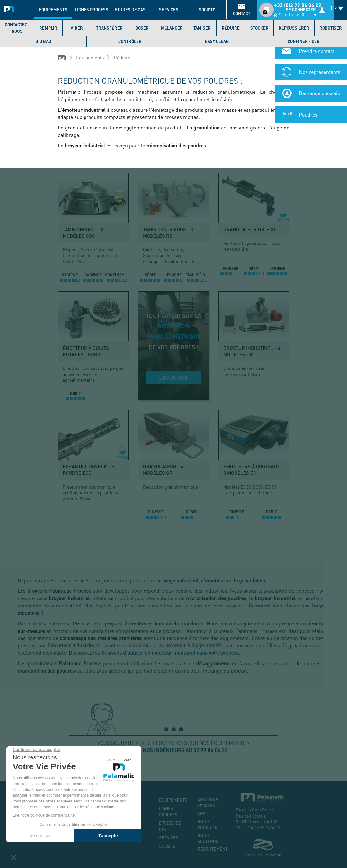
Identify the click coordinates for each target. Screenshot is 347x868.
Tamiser (202, 28)
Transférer (109, 28)
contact (242, 13)
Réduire (231, 28)
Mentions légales (208, 803)
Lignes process (92, 10)
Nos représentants (320, 76)
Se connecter (301, 10)
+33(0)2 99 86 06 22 (263, 828)
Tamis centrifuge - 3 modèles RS (168, 233)
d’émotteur (213, 580)
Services (169, 10)
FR (334, 8)
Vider (77, 28)
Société (207, 10)
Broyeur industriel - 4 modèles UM (252, 351)
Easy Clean (217, 41)
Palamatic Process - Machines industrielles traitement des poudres (10, 8)
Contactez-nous (17, 28)
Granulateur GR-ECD (249, 229)
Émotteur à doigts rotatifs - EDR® (86, 351)
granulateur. (253, 580)
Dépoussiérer (294, 28)
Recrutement (212, 849)
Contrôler (130, 41)
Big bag (43, 41)
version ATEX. (67, 605)
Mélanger (172, 28)
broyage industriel (178, 580)
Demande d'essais (319, 97)
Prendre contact (317, 55)
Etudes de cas (130, 10)
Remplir (48, 28)
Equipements (53, 10)
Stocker (259, 28)
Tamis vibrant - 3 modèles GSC (83, 233)
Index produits (208, 824)
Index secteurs (208, 838)
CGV (201, 813)
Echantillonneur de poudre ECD (89, 470)
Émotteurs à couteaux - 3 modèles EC (253, 470)
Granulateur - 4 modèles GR (163, 470)
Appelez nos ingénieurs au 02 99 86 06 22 (173, 750)
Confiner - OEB (304, 41)
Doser (142, 28)
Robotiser (331, 28)
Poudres (308, 118)
